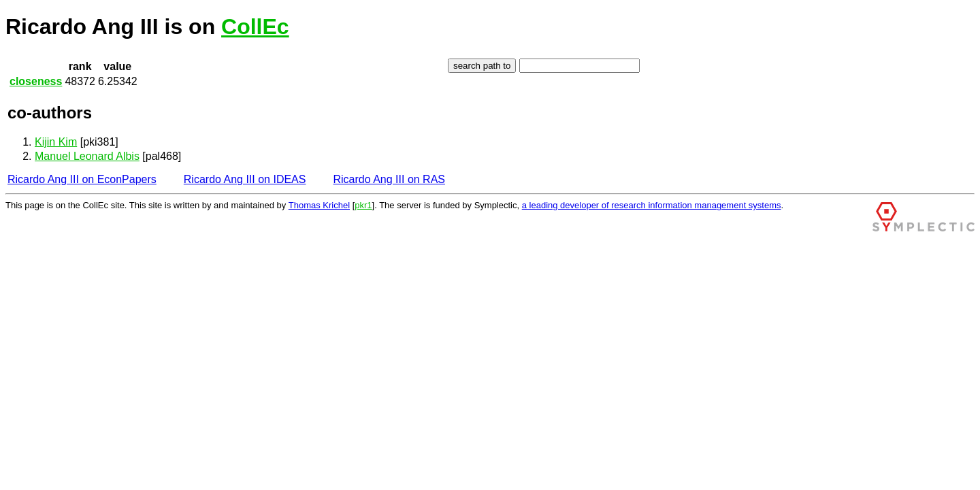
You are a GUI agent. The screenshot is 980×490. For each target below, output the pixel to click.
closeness (36, 81)
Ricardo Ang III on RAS (389, 179)
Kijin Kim (56, 142)
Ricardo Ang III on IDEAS (245, 179)
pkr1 (363, 205)
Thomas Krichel (319, 205)
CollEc (255, 27)
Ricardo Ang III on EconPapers (82, 179)
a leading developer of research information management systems (652, 205)
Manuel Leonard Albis (87, 156)
